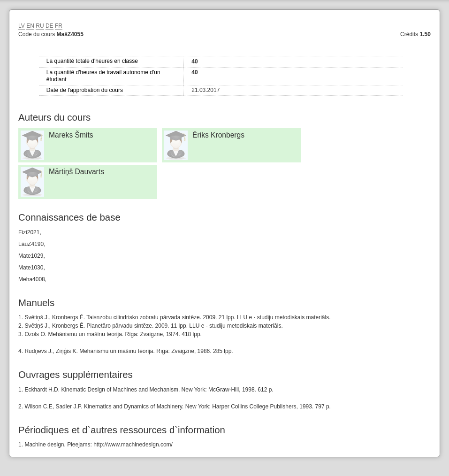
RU (40, 26)
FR (59, 26)
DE (49, 26)
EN (30, 26)
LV (22, 26)
